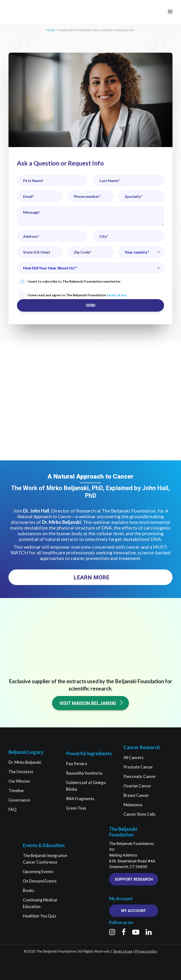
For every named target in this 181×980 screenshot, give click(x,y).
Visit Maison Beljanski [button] (92, 703)
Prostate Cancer (138, 767)
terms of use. (117, 295)
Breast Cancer (136, 795)
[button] (170, 12)
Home (51, 30)
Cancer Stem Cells (140, 814)
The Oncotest (21, 772)
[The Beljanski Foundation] (22, 12)
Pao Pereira (76, 764)
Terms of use (123, 951)
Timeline (16, 791)
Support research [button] (134, 879)
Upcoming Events (38, 872)
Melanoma (133, 805)
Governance (19, 800)
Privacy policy (146, 951)
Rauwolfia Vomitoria (84, 773)
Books (29, 890)
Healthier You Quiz (39, 916)
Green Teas (76, 808)
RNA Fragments (80, 799)
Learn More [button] (91, 577)
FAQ (12, 809)
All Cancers (134, 757)
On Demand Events (40, 881)
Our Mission (19, 781)
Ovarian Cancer (137, 786)
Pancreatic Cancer (140, 776)
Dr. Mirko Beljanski (25, 762)
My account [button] (134, 911)
